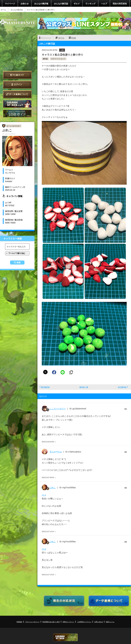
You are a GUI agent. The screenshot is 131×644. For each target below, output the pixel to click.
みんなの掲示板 (41, 3)
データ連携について (17, 94)
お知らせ (25, 3)
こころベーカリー (58, 408)
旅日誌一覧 (84, 387)
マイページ (10, 3)
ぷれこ (53, 487)
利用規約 (19, 622)
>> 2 (44, 549)
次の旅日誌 (122, 387)
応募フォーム (110, 622)
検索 (19, 263)
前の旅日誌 (45, 387)
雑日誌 (45, 59)
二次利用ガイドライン (84, 622)
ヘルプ (104, 3)
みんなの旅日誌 (61, 3)
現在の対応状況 (120, 3)
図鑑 (74, 38)
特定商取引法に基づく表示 (51, 622)
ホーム (3, 10)
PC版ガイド (17, 75)
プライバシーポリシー (32, 622)
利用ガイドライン (68, 622)
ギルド (77, 3)
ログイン (17, 85)
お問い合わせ (99, 622)
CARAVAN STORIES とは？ (17, 104)
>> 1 (44, 495)
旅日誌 (61, 38)
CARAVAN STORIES (65, 637)
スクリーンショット (58, 59)
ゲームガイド (17, 113)
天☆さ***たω (56, 452)
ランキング (90, 3)
